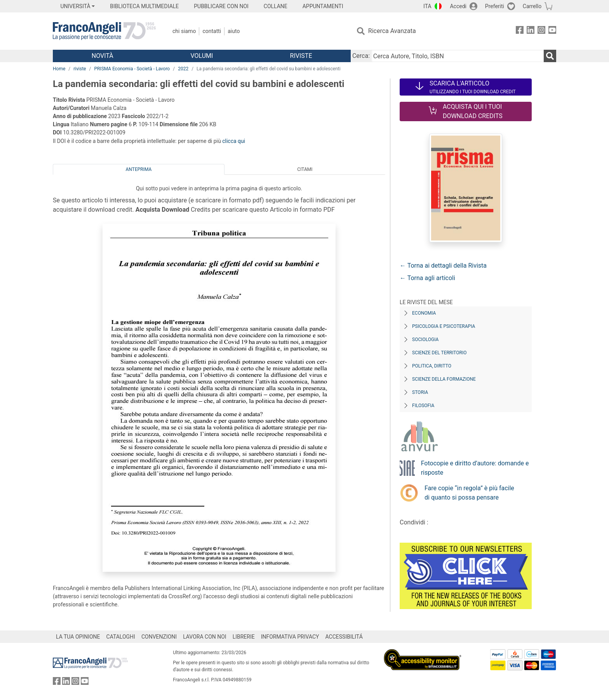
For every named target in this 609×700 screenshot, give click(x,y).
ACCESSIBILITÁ (344, 637)
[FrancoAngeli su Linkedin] (531, 31)
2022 (183, 69)
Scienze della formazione (444, 379)
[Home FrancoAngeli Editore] (104, 31)
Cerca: (361, 56)
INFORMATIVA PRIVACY (290, 637)
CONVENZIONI (159, 637)
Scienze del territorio (439, 353)
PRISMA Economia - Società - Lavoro (132, 69)
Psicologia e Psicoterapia (444, 326)
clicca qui (234, 141)
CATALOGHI (121, 637)
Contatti (212, 31)
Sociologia (425, 340)
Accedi (458, 6)
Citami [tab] (305, 169)
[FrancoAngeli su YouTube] (552, 31)
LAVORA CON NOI (205, 637)
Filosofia (423, 406)
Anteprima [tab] (139, 169)
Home (59, 69)
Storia (420, 392)
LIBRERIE (244, 637)
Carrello (532, 6)
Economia (424, 313)
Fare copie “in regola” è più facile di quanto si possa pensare (469, 493)
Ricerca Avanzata (392, 31)
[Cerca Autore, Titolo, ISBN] (458, 56)
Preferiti (495, 6)
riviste (80, 69)
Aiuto (234, 31)
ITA (427, 6)
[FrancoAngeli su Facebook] (520, 31)
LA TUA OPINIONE (78, 637)
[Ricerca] (550, 56)
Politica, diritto (432, 366)
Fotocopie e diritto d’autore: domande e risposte (475, 468)
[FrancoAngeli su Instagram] (541, 31)
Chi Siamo (184, 31)
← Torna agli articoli (427, 278)
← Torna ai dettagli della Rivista (443, 266)
